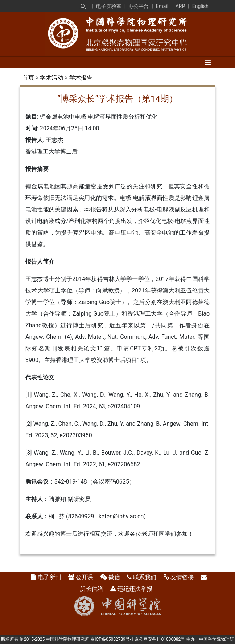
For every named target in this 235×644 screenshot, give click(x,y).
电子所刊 (49, 577)
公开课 (84, 577)
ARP (180, 6)
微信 (114, 577)
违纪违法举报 (135, 589)
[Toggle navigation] (208, 62)
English (200, 6)
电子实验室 (109, 6)
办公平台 (139, 6)
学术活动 (51, 78)
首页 (28, 78)
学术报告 (81, 78)
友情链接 (182, 577)
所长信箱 (91, 589)
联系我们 (145, 577)
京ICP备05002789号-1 (112, 639)
